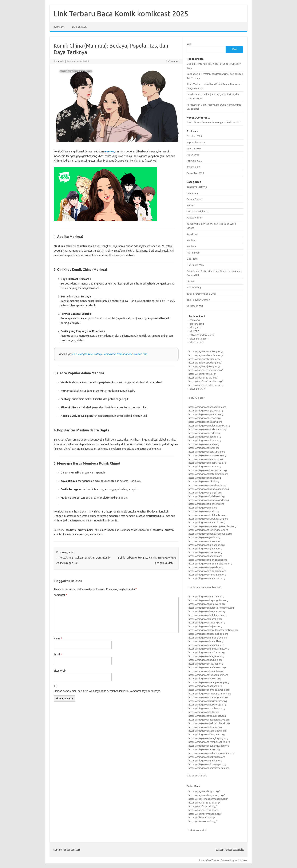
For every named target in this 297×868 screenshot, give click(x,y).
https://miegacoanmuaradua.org (207, 522)
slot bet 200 (197, 342)
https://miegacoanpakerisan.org (207, 757)
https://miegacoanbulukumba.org (207, 615)
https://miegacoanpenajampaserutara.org (212, 526)
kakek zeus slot (197, 830)
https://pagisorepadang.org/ (205, 363)
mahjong (195, 320)
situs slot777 (198, 389)
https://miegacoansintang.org (205, 422)
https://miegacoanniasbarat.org (207, 652)
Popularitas (96, 534)
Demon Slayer (194, 199)
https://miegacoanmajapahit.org (207, 578)
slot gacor (196, 327)
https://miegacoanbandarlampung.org (210, 534)
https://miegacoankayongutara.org (208, 600)
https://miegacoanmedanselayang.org (210, 564)
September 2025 (196, 142)
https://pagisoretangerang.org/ (207, 795)
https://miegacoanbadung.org (206, 660)
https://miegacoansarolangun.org (208, 731)
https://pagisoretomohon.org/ (206, 355)
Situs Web (60, 671)
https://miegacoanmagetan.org (206, 656)
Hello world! (233, 122)
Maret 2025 (193, 155)
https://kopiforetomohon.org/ (206, 381)
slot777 (194, 331)
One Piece (192, 259)
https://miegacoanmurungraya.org (208, 638)
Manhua (191, 240)
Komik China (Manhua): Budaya (71, 534)
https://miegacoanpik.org (203, 508)
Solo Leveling (194, 287)
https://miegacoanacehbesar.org (207, 667)
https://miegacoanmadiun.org (205, 760)
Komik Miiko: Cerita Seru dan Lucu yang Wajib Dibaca (116, 530)
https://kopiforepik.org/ (202, 374)
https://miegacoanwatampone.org (208, 697)
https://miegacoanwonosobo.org (207, 455)
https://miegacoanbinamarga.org (207, 463)
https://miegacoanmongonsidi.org (208, 560)
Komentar (60, 595)
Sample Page (79, 27)
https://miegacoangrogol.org (205, 493)
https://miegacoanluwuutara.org (207, 671)
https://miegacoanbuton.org (205, 678)
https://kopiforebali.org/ (202, 806)
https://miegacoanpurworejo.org (207, 705)
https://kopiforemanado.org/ (205, 814)
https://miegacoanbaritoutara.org (208, 701)
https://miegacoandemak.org (205, 727)
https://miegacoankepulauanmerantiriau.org (214, 630)
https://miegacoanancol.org (204, 749)
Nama (58, 638)
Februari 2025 (194, 161)
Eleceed (191, 205)
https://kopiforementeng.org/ (206, 370)
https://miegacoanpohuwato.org (207, 604)
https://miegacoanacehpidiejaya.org (209, 720)
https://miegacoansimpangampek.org (210, 693)
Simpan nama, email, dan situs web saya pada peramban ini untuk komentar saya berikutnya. (107, 691)
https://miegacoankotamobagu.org (208, 634)
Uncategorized (195, 306)
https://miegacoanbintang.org (206, 619)
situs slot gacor (199, 339)
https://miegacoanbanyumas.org (207, 611)
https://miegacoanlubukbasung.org (208, 519)
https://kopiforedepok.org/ (204, 803)
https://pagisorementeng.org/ (206, 351)
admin (61, 61)
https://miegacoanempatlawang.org (209, 690)
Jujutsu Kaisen (194, 218)
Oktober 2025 (194, 136)
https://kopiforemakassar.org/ (206, 385)
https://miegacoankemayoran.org (208, 470)
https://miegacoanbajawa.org (205, 626)
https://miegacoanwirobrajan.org (207, 571)
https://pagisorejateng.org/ (204, 366)
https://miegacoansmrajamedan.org (209, 768)
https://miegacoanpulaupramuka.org (209, 426)
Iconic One (205, 860)
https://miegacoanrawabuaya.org (208, 485)
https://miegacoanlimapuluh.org (207, 734)
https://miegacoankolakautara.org (208, 515)
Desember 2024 (195, 173)
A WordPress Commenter (201, 122)
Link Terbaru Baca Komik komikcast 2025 (121, 14)
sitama (190, 281)
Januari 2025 (194, 167)
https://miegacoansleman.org (205, 552)
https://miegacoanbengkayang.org (208, 738)
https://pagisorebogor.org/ (204, 791)
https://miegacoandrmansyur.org (207, 764)
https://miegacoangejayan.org (206, 410)
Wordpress (241, 860)
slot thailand (197, 324)
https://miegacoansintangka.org (207, 623)
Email (58, 654)
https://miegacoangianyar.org (205, 548)
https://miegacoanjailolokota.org (207, 716)
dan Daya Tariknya (76, 530)
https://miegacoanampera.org (206, 459)
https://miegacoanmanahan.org (206, 596)
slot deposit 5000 (197, 776)
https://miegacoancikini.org (204, 481)
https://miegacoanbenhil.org (205, 478)
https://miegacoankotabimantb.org (208, 474)
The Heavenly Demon (198, 300)
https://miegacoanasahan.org (205, 686)
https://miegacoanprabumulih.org (208, 429)
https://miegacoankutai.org (204, 712)
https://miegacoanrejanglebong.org (209, 682)
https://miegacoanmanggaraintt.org (209, 649)
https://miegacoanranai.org (204, 448)
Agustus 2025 (194, 148)
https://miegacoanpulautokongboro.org (211, 608)
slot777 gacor (196, 398)
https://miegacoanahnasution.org (207, 407)
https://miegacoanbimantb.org (206, 641)
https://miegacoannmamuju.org (206, 645)
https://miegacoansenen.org (205, 466)
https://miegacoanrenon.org (205, 418)
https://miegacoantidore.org (205, 440)
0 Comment (173, 61)
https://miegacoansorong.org (205, 541)
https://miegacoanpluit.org (204, 511)
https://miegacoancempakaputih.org (209, 742)
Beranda (59, 27)
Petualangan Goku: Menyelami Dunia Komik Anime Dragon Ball (110, 354)
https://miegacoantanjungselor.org (208, 530)
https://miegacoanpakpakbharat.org (209, 723)
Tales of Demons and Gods (202, 294)
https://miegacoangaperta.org (206, 567)
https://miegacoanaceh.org (204, 444)
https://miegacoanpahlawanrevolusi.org (211, 753)
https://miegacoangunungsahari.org (209, 746)
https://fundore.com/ (202, 335)
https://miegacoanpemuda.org (206, 414)
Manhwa (191, 246)
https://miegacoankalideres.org (207, 496)
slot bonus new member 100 (205, 587)
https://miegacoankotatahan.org (207, 452)
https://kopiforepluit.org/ (203, 378)
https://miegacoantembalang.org (207, 575)
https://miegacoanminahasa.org (207, 545)
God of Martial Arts (197, 211)
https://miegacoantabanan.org (206, 664)
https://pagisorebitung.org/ (204, 359)
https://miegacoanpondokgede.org (209, 500)
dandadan (192, 193)
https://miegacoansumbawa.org (207, 708)
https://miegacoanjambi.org (204, 537)
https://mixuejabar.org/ (202, 817)
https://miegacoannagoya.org (205, 556)
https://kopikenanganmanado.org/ (208, 799)
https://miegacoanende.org (204, 433)
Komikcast (192, 234)
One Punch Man (195, 265)
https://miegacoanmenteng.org (206, 504)
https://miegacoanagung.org (205, 437)
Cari (189, 44)
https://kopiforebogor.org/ (204, 810)
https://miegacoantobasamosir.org (208, 675)
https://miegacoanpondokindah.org (209, 489)
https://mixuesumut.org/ (202, 821)
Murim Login (193, 253)
